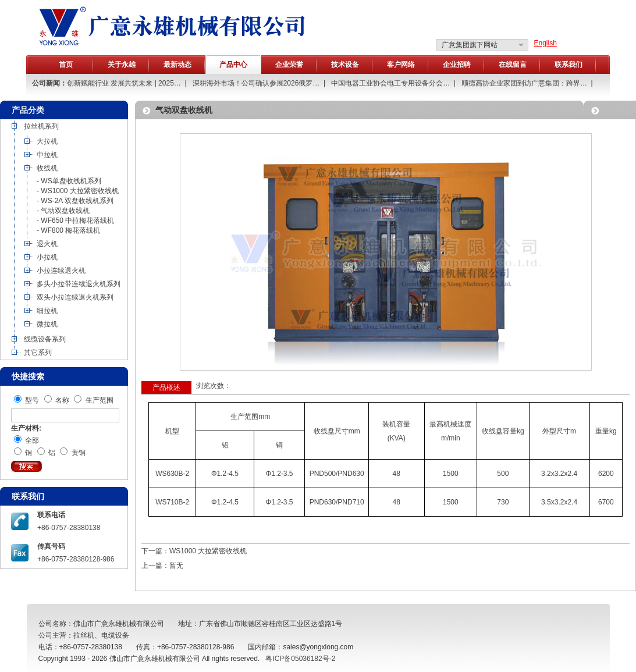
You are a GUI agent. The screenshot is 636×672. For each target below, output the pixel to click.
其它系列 (38, 353)
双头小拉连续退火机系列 (75, 297)
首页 (66, 65)
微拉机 (47, 324)
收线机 (47, 168)
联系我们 (569, 65)
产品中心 (233, 65)
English (546, 43)
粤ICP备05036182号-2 (300, 659)
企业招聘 (457, 65)
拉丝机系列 (41, 126)
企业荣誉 (289, 65)
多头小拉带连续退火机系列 (79, 284)
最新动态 (177, 65)
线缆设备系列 (45, 339)
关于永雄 (122, 65)
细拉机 (47, 311)
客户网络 (401, 65)
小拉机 (47, 257)
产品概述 (166, 387)
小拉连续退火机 (61, 271)
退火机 (47, 244)
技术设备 (345, 65)
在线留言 (513, 65)
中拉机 (47, 155)
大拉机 (47, 141)
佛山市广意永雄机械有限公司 (155, 659)
